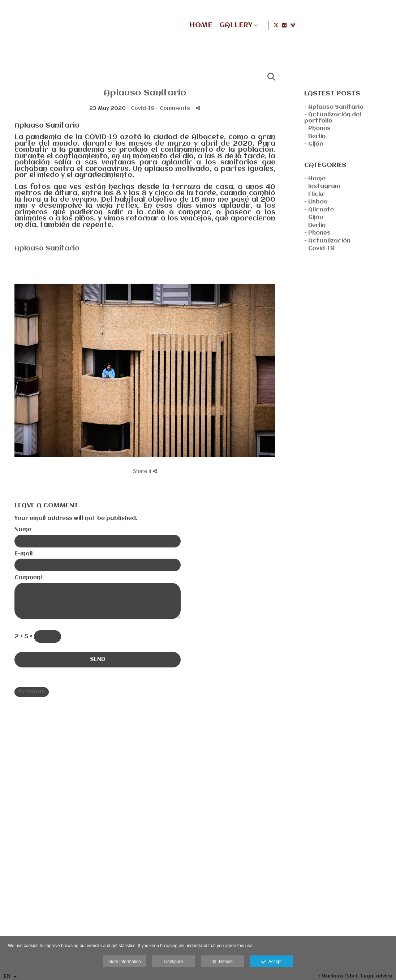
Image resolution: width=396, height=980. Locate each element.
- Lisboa (316, 202)
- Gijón (314, 144)
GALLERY (326, 25)
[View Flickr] (376, 25)
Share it (145, 471)
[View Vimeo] (385, 25)
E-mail (24, 554)
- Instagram (322, 186)
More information (125, 962)
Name (23, 530)
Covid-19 (143, 109)
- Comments (174, 109)
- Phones (317, 129)
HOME (291, 25)
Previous (32, 692)
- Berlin (315, 137)
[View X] (368, 25)
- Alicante (319, 210)
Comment (29, 578)
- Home (315, 179)
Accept (272, 962)
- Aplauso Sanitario (334, 107)
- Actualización (327, 241)
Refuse (222, 962)
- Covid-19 (319, 249)
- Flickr (315, 194)
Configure (173, 962)
